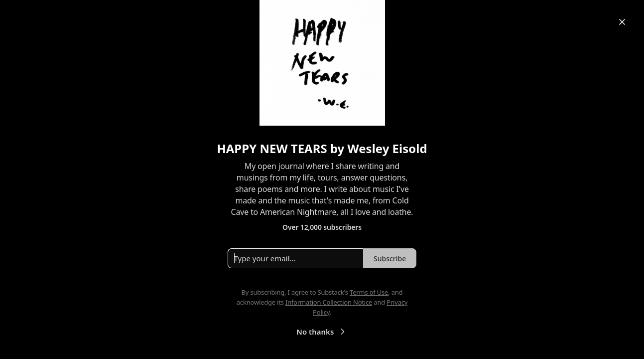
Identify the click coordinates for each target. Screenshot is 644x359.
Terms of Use (369, 292)
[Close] (622, 22)
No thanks (322, 332)
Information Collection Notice (329, 302)
